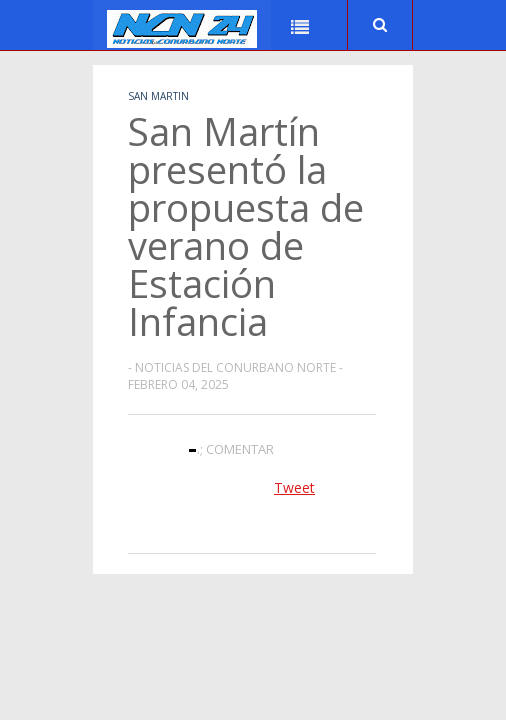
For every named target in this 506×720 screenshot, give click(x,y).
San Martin (158, 96)
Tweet (294, 487)
